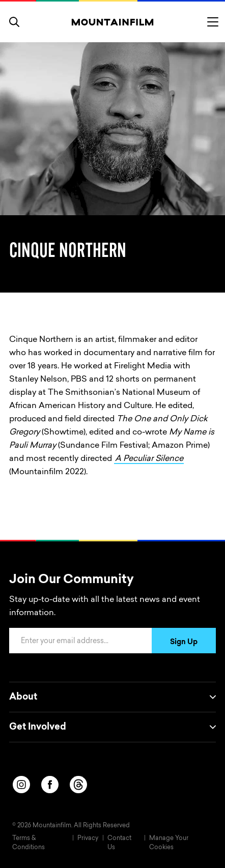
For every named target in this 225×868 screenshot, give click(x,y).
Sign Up (184, 643)
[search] (14, 22)
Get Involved (112, 727)
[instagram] (21, 785)
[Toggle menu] (213, 22)
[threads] (78, 785)
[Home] (113, 22)
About (112, 697)
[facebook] (50, 785)
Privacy (88, 838)
